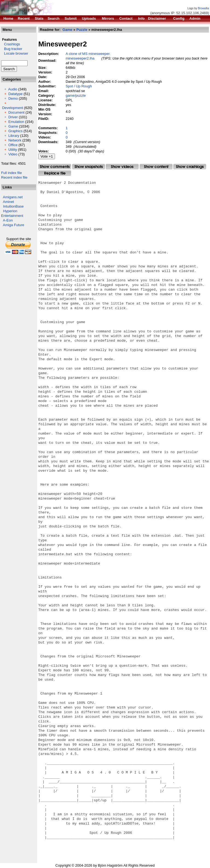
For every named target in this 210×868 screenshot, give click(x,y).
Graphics (15, 131)
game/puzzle (76, 95)
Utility (13, 150)
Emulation (16, 122)
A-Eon (8, 220)
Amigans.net (13, 197)
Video (13, 154)
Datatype (15, 94)
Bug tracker (12, 49)
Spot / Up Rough (79, 86)
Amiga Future (14, 225)
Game (13, 126)
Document (16, 112)
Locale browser (15, 53)
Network (15, 140)
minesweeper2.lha (80, 58)
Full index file (11, 173)
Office (13, 145)
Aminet (8, 202)
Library (14, 136)
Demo (13, 98)
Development (13, 108)
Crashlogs (11, 44)
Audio (13, 89)
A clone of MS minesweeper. (88, 54)
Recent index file (14, 177)
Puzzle (82, 30)
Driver (13, 117)
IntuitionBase (13, 206)
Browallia (204, 8)
